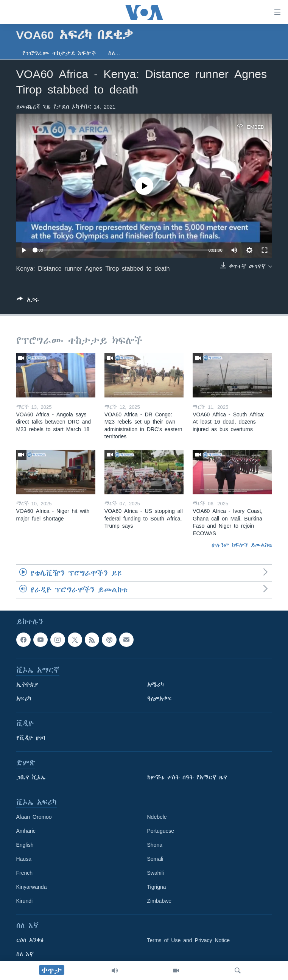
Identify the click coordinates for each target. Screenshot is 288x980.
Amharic (26, 831)
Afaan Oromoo (34, 817)
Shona (155, 845)
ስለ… (114, 53)
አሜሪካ (156, 685)
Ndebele (157, 817)
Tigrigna (157, 887)
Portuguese (161, 831)
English (25, 845)
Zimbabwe (160, 901)
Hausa (24, 859)
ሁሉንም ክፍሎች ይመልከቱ (242, 545)
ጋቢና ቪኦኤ (31, 778)
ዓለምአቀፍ (160, 699)
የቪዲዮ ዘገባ (31, 739)
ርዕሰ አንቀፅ (30, 941)
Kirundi (25, 901)
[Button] (28, 301)
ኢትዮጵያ (27, 685)
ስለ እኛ (25, 955)
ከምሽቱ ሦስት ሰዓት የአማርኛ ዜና (187, 778)
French (25, 873)
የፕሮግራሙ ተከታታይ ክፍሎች (59, 53)
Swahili (156, 873)
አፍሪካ (24, 699)
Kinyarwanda (32, 887)
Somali (155, 859)
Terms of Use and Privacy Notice (189, 941)
